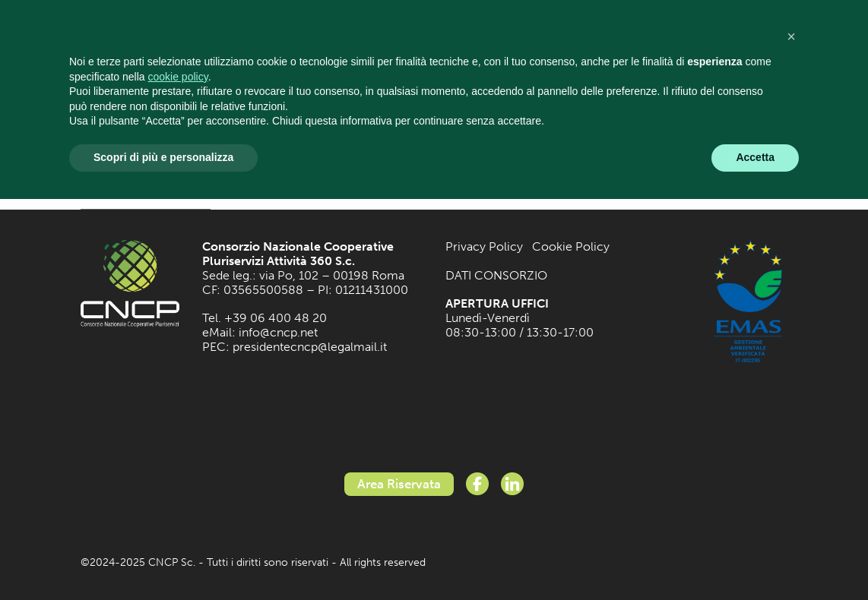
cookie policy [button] (178, 77)
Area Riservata (399, 484)
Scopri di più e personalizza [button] (163, 157)
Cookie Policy (571, 246)
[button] (791, 36)
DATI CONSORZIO (496, 275)
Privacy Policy (484, 246)
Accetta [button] (755, 157)
